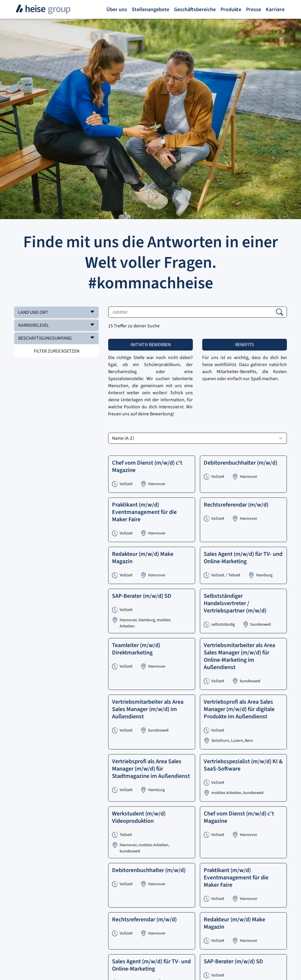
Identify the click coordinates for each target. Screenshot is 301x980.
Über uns (117, 10)
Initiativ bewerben (151, 345)
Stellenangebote (150, 10)
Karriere (275, 10)
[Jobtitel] (198, 312)
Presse (254, 10)
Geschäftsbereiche (195, 10)
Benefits (245, 345)
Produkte (231, 10)
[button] (56, 312)
